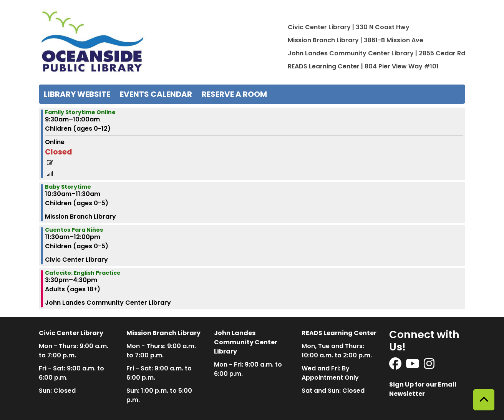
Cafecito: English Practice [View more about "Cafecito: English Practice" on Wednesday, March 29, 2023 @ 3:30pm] (83, 273)
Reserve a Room (234, 94)
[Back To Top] (484, 400)
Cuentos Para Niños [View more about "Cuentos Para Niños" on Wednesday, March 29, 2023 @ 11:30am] (74, 230)
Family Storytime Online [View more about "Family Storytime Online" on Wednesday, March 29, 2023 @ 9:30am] (80, 112)
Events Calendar (156, 94)
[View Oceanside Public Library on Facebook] (396, 366)
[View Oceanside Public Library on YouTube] (413, 366)
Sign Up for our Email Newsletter (423, 389)
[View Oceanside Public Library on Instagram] (429, 366)
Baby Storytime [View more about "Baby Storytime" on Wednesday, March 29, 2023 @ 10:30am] (68, 187)
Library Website (77, 94)
